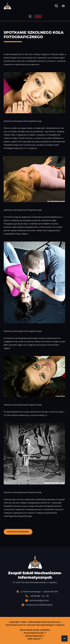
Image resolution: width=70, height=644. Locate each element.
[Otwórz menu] (63, 6)
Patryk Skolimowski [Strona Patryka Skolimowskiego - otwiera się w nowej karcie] (35, 633)
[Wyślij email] (37, 600)
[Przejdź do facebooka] (30, 16)
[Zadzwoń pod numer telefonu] (37, 596)
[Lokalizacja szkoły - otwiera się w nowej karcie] (37, 592)
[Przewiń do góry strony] (64, 638)
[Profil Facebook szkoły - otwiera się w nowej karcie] (37, 605)
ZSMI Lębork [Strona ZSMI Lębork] (35, 639)
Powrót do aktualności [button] (18, 532)
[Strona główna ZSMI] (7, 6)
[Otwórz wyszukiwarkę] (56, 6)
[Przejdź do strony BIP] (38, 16)
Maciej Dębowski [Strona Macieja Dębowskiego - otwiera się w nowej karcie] (35, 636)
